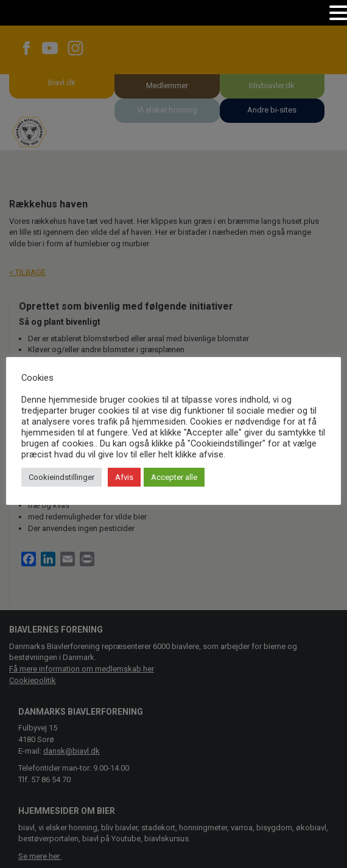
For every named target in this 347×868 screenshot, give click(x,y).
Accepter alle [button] (174, 477)
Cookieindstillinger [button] (61, 477)
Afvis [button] (124, 477)
